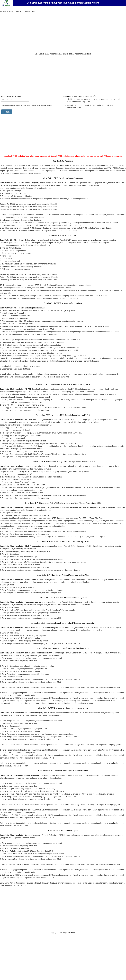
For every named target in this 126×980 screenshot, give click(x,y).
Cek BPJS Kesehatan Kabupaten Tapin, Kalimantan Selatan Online (63, 3)
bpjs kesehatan (70, 932)
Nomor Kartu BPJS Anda (11, 97)
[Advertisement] (63, 33)
